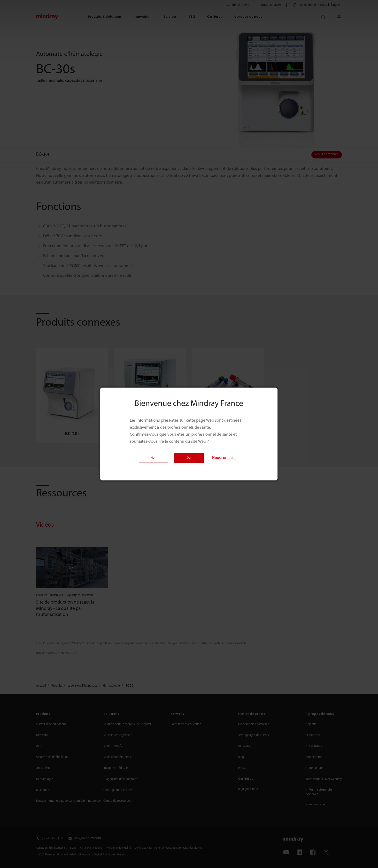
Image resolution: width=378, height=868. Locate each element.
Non (153, 458)
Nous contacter (224, 458)
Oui (189, 458)
